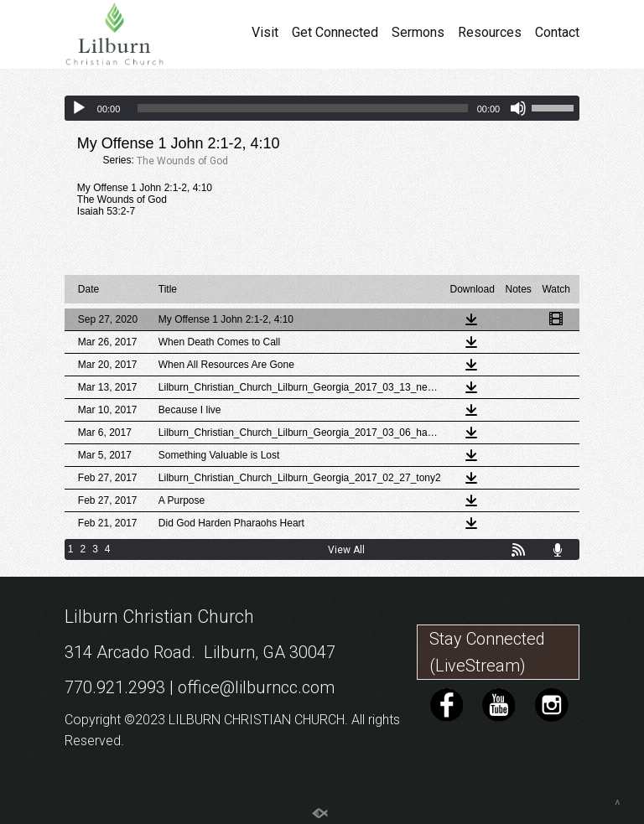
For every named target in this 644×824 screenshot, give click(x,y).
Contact (557, 33)
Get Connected (335, 33)
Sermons (418, 33)
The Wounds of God (182, 161)
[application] (322, 108)
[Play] (79, 108)
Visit (265, 33)
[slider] (302, 108)
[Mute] (518, 108)
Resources (490, 33)
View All (346, 550)
